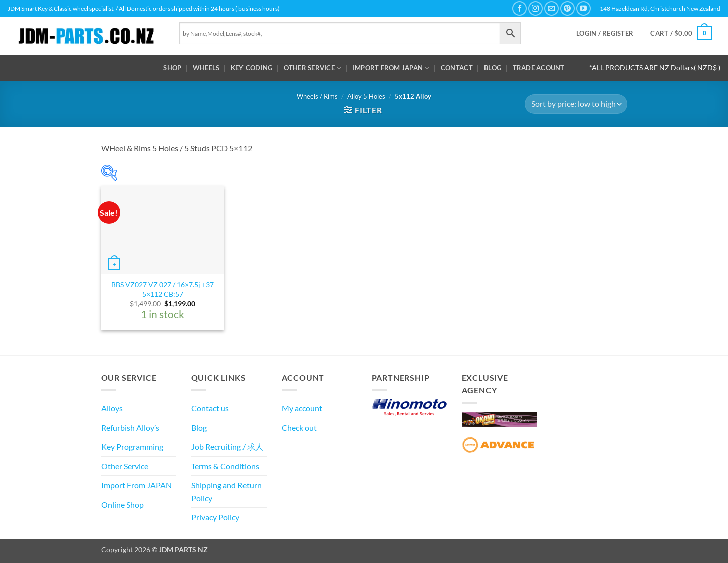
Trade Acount (539, 68)
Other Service (313, 68)
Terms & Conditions (225, 466)
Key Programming (132, 446)
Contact (457, 68)
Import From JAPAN (391, 68)
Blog (493, 68)
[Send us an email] (551, 8)
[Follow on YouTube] (583, 8)
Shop (172, 68)
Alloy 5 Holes (366, 96)
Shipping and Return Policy (226, 492)
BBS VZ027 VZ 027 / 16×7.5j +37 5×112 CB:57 (163, 289)
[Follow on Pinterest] (567, 8)
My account (302, 408)
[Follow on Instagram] (535, 8)
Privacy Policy (215, 517)
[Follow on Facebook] (519, 8)
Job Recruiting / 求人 (227, 446)
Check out (299, 427)
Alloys (112, 408)
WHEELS (206, 68)
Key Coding (252, 68)
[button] (605, 33)
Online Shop (123, 505)
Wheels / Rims (317, 96)
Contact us (210, 408)
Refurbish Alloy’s (130, 427)
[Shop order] (576, 104)
